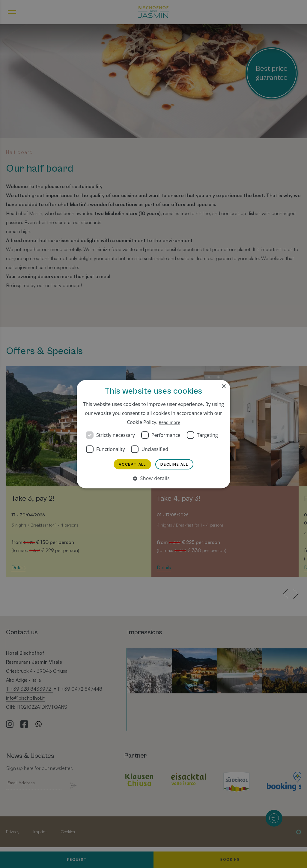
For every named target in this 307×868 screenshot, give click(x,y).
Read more (169, 421)
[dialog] (153, 434)
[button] (153, 479)
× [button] (224, 385)
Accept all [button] (132, 464)
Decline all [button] (175, 464)
